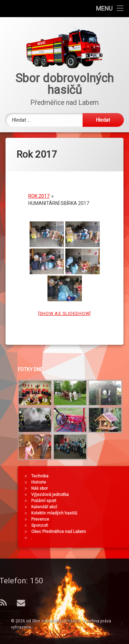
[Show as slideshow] (64, 308)
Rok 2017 (39, 191)
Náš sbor (88, 488)
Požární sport (93, 501)
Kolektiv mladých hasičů (103, 513)
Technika (89, 476)
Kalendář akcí (93, 507)
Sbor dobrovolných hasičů (56, 621)
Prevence (89, 519)
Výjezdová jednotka (99, 495)
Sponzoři (89, 525)
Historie (88, 482)
